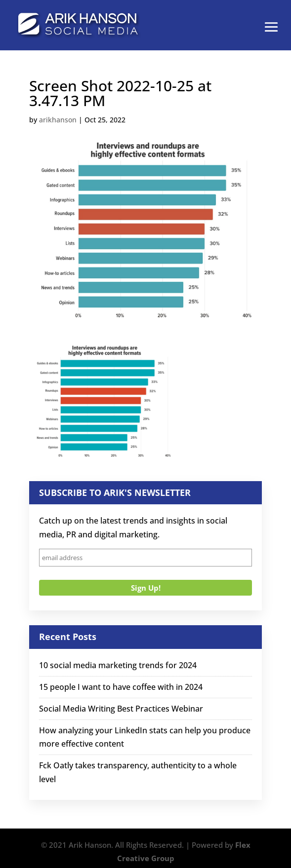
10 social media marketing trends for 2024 (118, 665)
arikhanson (58, 120)
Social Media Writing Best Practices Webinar (121, 709)
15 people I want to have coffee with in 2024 (121, 687)
